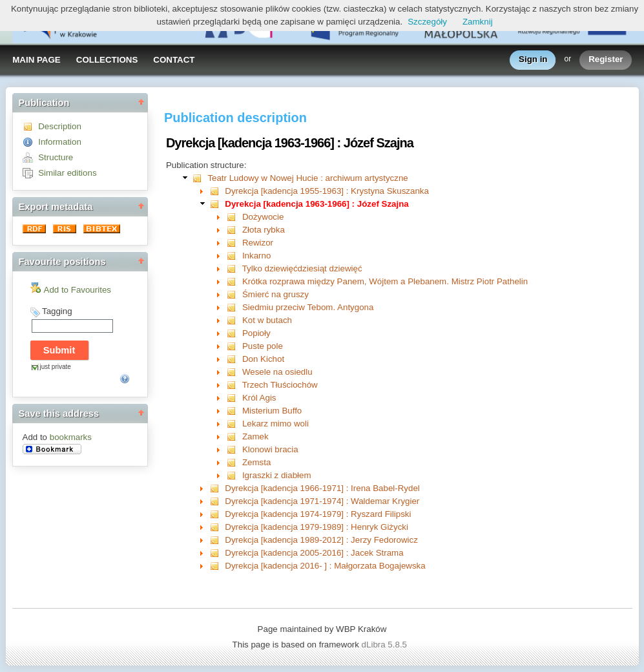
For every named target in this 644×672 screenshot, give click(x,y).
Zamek (255, 436)
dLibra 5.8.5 (386, 645)
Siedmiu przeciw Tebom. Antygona (308, 307)
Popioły (256, 333)
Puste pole (263, 346)
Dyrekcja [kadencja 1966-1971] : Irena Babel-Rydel (322, 488)
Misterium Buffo (272, 411)
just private (56, 367)
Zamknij (478, 22)
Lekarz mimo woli (275, 424)
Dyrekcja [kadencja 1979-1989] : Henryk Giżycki (317, 527)
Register (606, 60)
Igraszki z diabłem (277, 475)
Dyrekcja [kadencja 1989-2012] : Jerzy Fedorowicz (321, 540)
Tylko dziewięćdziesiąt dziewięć (302, 268)
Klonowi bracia (270, 449)
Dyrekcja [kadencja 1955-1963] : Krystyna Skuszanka (327, 191)
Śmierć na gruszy (275, 294)
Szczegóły (427, 22)
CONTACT (174, 60)
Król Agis (259, 398)
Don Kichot (263, 359)
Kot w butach (267, 320)
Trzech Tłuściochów (280, 385)
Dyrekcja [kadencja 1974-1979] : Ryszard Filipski (318, 514)
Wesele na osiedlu (277, 372)
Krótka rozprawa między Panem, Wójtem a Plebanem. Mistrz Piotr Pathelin (385, 281)
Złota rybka (264, 230)
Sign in (533, 60)
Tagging (57, 311)
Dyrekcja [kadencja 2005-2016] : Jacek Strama (314, 553)
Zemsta (256, 462)
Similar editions (67, 173)
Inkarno (256, 256)
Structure (56, 157)
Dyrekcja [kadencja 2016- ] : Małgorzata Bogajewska (325, 566)
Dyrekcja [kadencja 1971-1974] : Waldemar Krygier (322, 501)
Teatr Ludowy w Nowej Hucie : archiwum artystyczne (307, 178)
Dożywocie (263, 217)
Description (60, 126)
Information (60, 142)
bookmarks (71, 437)
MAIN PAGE (36, 60)
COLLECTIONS (107, 60)
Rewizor (258, 243)
